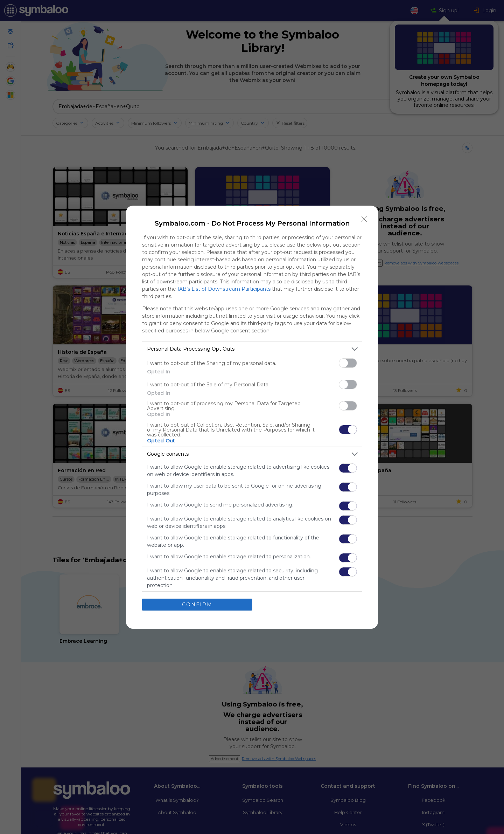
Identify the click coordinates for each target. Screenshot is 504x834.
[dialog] (252, 417)
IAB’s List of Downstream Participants (224, 289)
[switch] (348, 363)
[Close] (364, 219)
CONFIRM (197, 604)
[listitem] (252, 349)
